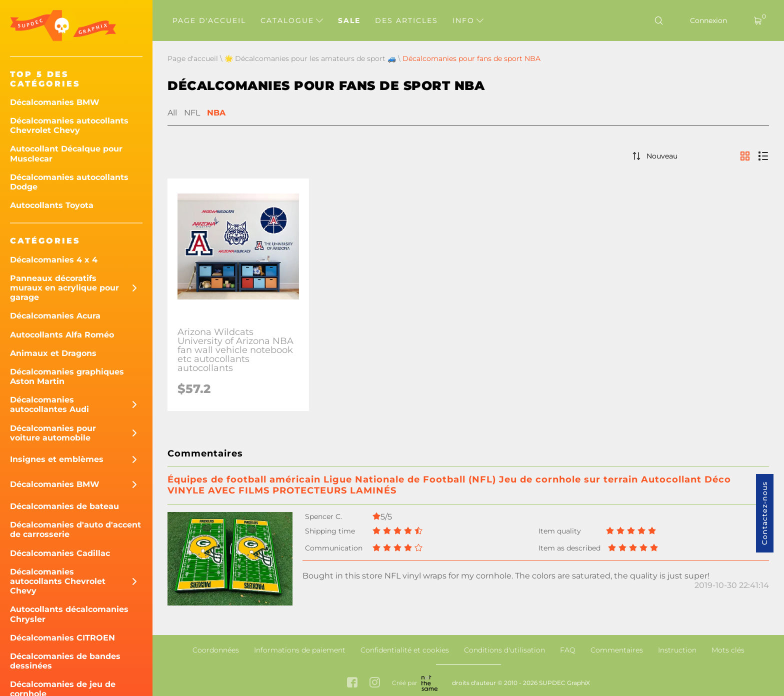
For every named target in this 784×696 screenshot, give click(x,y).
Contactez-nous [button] (764, 513)
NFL (192, 113)
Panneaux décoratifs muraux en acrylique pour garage (64, 288)
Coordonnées (216, 650)
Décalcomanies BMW (55, 102)
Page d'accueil (209, 20)
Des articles (406, 20)
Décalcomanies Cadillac (60, 553)
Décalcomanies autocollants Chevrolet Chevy (69, 125)
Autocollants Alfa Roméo (62, 335)
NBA (216, 113)
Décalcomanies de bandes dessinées (65, 661)
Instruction (677, 650)
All (172, 113)
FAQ (568, 650)
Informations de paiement (300, 650)
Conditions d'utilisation (504, 650)
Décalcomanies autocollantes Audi (49, 404)
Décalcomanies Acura (55, 316)
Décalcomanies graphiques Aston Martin (67, 376)
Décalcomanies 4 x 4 (54, 260)
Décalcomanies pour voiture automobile (53, 433)
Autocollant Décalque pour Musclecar (66, 153)
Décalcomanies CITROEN (62, 638)
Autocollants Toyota (52, 205)
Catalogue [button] (292, 20)
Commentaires (617, 650)
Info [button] (468, 20)
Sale (349, 20)
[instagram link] (375, 683)
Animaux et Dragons (53, 353)
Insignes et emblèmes (57, 459)
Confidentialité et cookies (405, 650)
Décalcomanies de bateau (64, 506)
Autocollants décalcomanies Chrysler (69, 614)
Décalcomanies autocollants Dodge (69, 182)
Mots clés (728, 650)
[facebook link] (352, 683)
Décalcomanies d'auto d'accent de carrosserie (75, 529)
